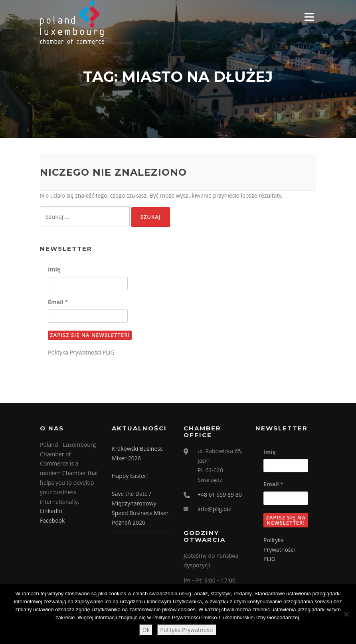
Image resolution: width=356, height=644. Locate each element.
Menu (309, 17)
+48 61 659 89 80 (220, 495)
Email (58, 302)
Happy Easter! (130, 477)
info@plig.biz (214, 510)
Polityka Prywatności (187, 630)
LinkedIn (51, 512)
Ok (146, 630)
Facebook (52, 521)
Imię (54, 270)
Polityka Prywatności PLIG (81, 353)
